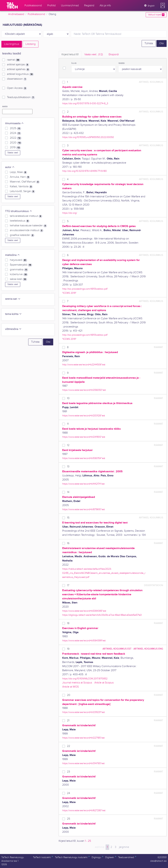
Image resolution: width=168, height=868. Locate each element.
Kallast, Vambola (21, 187)
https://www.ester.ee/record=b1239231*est (83, 712)
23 (69, 772)
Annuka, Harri (20, 177)
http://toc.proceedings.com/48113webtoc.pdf (85, 289)
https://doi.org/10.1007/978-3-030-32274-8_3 (85, 103)
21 (68, 721)
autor (10, 167)
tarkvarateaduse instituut (26, 216)
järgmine (124, 847)
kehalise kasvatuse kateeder (28, 226)
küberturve (19, 274)
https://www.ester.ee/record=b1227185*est (83, 738)
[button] (163, 5)
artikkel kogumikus (20, 74)
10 (68, 398)
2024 (15, 133)
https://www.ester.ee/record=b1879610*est (83, 509)
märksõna (12, 255)
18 (68, 623)
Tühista (149, 43)
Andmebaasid (16, 14)
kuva (74, 63)
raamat (14, 60)
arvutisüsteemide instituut (27, 230)
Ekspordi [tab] (114, 54)
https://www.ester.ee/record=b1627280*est (84, 810)
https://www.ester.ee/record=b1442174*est (83, 484)
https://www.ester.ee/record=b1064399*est (84, 641)
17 (68, 585)
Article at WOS (70, 687)
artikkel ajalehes (18, 69)
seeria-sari (13, 299)
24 (69, 793)
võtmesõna (13, 329)
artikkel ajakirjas (18, 65)
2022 (16, 138)
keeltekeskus (20, 221)
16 (68, 543)
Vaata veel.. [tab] (94, 54)
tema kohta (13, 314)
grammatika (19, 270)
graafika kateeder (22, 235)
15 (68, 518)
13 (68, 467)
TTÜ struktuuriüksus (19, 211)
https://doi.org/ (70, 213)
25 (69, 819)
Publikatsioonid (36, 14)
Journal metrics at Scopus (77, 683)
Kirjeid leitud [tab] (70, 54)
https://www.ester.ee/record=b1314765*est (83, 763)
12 (68, 445)
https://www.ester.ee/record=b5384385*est (84, 611)
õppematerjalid (21, 265)
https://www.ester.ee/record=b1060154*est (84, 458)
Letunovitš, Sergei (22, 191)
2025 (15, 128)
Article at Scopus (104, 683)
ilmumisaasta (14, 123)
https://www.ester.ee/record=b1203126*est (84, 416)
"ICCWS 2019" (69, 293)
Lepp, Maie (18, 172)
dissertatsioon (17, 79)
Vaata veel (13, 153)
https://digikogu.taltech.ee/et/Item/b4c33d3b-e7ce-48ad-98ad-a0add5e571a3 (102, 615)
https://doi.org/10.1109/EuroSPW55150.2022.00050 (88, 137)
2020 (16, 143)
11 (68, 424)
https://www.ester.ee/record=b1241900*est (84, 437)
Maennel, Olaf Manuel (25, 182)
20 (69, 695)
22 (69, 746)
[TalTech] (12, 5)
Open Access (17, 88)
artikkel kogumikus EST (117, 649)
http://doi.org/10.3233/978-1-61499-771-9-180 (85, 171)
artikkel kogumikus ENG (148, 649)
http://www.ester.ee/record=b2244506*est (84, 365)
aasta (5, 106)
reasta (121, 63)
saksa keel (18, 279)
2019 (15, 148)
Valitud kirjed (156, 15)
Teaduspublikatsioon (21, 97)
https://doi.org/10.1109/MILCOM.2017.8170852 (85, 679)
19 (68, 649)
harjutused (19, 260)
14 (68, 492)
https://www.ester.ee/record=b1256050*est (84, 390)
